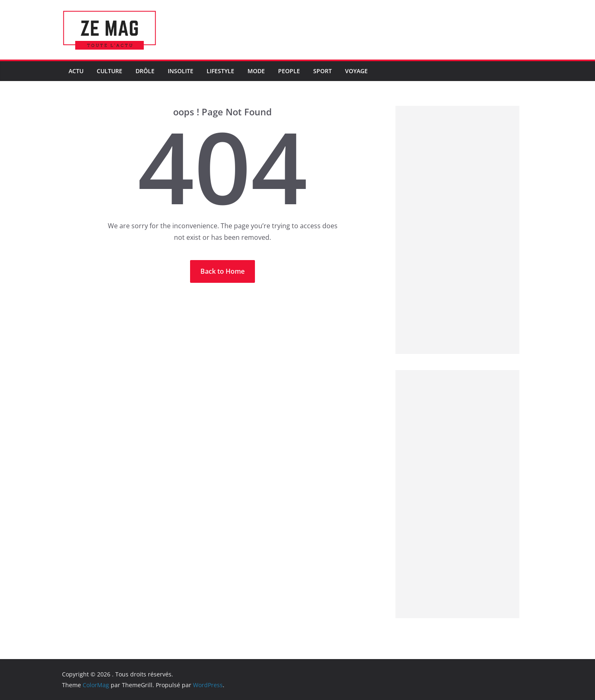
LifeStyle (220, 71)
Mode (256, 71)
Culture (109, 71)
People (289, 71)
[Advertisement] (457, 230)
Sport (322, 71)
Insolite (181, 71)
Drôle (145, 71)
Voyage (356, 71)
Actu (76, 71)
